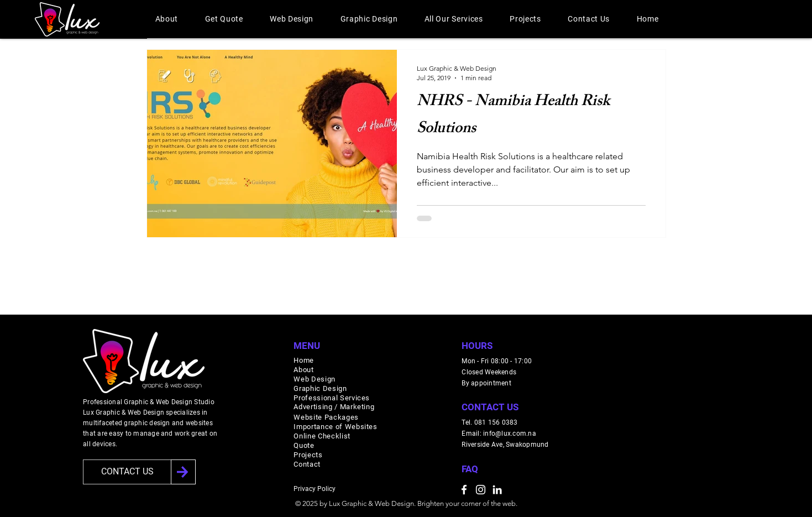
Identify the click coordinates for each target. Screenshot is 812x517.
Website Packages (326, 417)
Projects (308, 455)
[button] (167, 19)
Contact (307, 464)
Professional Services (332, 398)
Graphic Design (320, 388)
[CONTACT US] (127, 472)
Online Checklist (322, 436)
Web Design (315, 379)
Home (304, 360)
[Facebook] (464, 490)
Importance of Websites (335, 427)
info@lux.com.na (510, 434)
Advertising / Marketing (334, 407)
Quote (304, 445)
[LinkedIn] (497, 490)
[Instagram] (481, 490)
